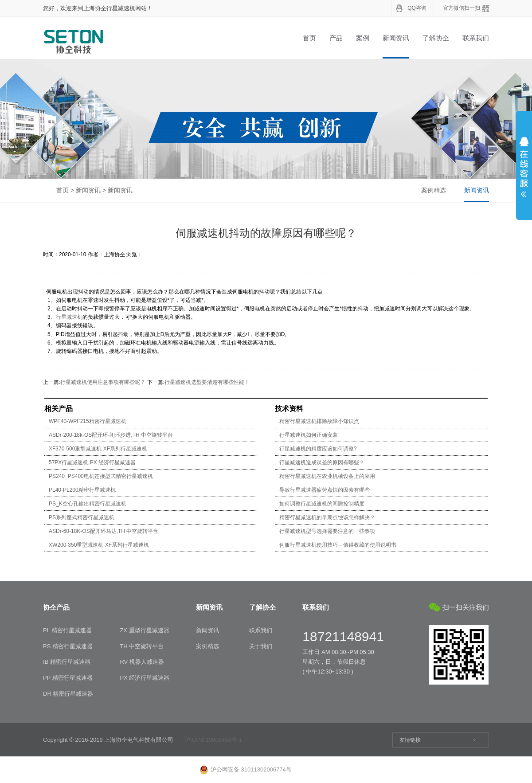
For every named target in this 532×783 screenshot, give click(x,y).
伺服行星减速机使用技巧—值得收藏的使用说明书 (338, 545)
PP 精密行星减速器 (68, 678)
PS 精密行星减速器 (68, 646)
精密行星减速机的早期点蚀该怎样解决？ (327, 517)
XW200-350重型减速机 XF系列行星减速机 (99, 545)
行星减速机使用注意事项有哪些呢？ (103, 382)
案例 (363, 38)
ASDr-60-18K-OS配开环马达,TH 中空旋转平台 (104, 531)
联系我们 (476, 38)
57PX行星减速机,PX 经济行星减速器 (92, 462)
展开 (524, 167)
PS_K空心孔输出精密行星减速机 (88, 504)
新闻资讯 (396, 38)
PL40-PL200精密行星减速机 (82, 490)
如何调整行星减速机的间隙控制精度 (322, 504)
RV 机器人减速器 (142, 662)
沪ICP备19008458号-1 (213, 740)
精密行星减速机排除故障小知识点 (319, 421)
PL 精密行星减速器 (67, 630)
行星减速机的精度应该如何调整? (318, 449)
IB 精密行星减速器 (67, 662)
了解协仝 (436, 38)
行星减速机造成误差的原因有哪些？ (322, 462)
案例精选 (434, 190)
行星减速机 (69, 317)
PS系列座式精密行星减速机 (82, 517)
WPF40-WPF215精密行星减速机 (88, 421)
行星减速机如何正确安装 (309, 435)
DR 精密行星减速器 (68, 694)
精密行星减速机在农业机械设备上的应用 (327, 476)
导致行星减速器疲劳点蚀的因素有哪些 (325, 490)
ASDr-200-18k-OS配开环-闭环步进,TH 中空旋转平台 (111, 435)
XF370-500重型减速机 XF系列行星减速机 (98, 449)
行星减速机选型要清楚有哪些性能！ (207, 382)
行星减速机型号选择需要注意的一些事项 (327, 531)
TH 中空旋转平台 (142, 646)
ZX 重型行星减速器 (144, 630)
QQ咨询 (417, 8)
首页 (309, 38)
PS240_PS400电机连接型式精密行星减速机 (101, 476)
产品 (336, 38)
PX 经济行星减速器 (145, 678)
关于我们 (261, 646)
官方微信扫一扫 (462, 8)
